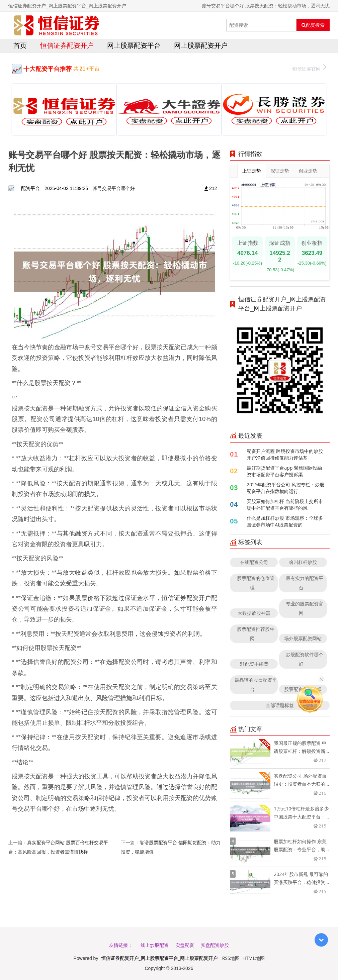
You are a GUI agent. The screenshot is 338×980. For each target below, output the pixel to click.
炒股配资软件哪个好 (305, 659)
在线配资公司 (254, 562)
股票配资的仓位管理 (256, 583)
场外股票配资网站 (303, 638)
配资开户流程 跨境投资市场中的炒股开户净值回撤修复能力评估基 (285, 454)
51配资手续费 (254, 664)
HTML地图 (254, 958)
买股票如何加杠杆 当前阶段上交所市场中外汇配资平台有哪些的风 (285, 505)
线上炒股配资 (155, 945)
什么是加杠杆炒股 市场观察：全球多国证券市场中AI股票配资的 (285, 521)
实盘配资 (185, 945)
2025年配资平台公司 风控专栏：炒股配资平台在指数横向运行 (285, 488)
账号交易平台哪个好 (114, 188)
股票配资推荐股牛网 (256, 634)
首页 (20, 45)
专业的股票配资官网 (305, 608)
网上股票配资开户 (201, 45)
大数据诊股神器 (254, 613)
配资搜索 (313, 25)
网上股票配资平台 (134, 45)
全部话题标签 (280, 705)
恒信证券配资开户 (67, 45)
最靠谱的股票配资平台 (256, 684)
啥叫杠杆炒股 (303, 562)
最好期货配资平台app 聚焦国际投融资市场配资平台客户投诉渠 (284, 471)
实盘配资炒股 (215, 945)
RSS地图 (231, 958)
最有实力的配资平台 (305, 583)
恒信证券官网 (309, 68)
